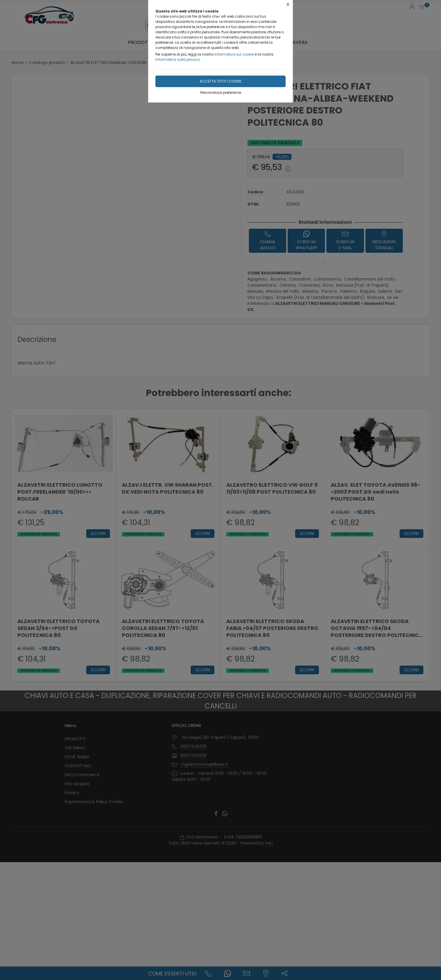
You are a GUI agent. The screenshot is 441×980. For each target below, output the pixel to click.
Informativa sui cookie (234, 54)
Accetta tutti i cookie (220, 81)
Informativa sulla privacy (178, 59)
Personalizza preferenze (221, 92)
